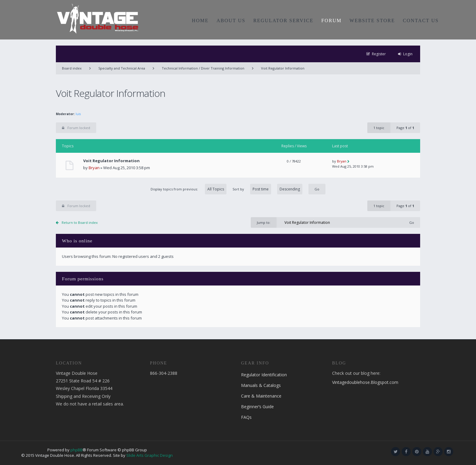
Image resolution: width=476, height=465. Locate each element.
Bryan (94, 168)
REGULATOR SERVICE (283, 21)
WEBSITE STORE (372, 21)
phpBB (76, 450)
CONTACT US (421, 21)
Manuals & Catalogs (261, 385)
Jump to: (264, 222)
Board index (72, 68)
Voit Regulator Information (283, 68)
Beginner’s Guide (257, 407)
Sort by (267, 189)
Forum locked (76, 128)
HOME (200, 21)
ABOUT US (231, 21)
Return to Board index (80, 222)
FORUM (331, 21)
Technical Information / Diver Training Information (203, 68)
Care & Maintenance (261, 396)
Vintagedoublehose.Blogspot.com (365, 382)
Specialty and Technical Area (122, 68)
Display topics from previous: (189, 189)
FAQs (246, 417)
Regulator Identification (264, 375)
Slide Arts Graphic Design (150, 455)
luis (78, 114)
